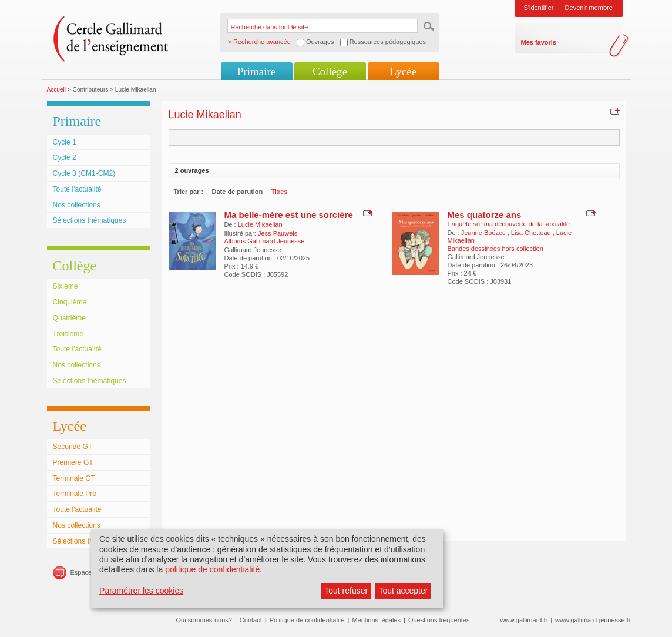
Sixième (65, 286)
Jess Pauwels (278, 233)
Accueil (57, 90)
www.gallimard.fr (524, 620)
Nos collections (77, 205)
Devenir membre (589, 8)
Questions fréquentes (439, 620)
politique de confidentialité (212, 569)
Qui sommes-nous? (204, 620)
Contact (251, 620)
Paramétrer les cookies (141, 591)
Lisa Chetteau (532, 233)
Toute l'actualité (77, 189)
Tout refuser (346, 591)
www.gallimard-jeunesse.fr (593, 620)
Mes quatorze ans (485, 215)
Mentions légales (376, 620)
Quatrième (69, 318)
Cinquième (70, 302)
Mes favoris (539, 42)
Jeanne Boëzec (484, 233)
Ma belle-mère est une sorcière (289, 215)
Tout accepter (403, 591)
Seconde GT (73, 447)
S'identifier (539, 8)
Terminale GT (74, 478)
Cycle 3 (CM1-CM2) (84, 173)
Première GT (73, 462)
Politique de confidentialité (307, 620)
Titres (279, 192)
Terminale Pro (75, 494)
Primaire (256, 71)
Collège (330, 71)
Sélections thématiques (90, 220)
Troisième (68, 334)
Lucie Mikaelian (260, 224)
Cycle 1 (65, 142)
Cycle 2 (65, 157)
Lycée (403, 71)
